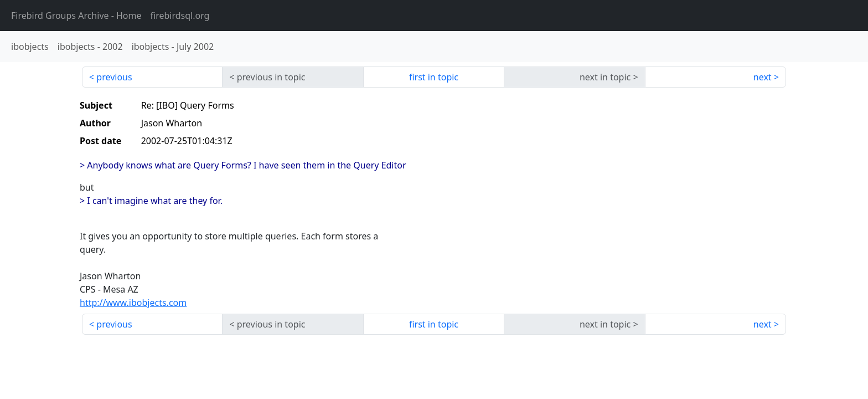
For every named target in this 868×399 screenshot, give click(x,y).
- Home (76, 16)
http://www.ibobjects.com (133, 303)
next (763, 77)
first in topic (434, 77)
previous (114, 77)
